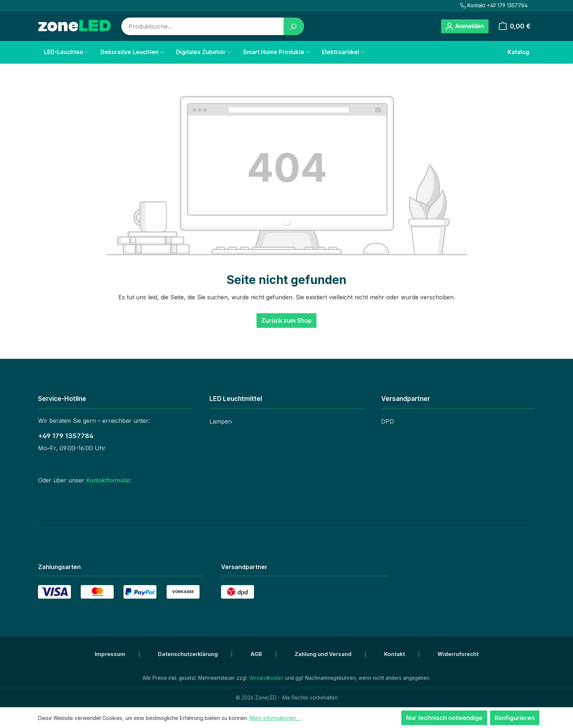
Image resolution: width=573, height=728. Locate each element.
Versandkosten (266, 678)
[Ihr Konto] (465, 26)
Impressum (111, 654)
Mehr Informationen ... (275, 718)
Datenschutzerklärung (188, 654)
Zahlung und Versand (324, 654)
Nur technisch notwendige (444, 718)
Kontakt (395, 654)
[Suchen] (294, 26)
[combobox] (203, 26)
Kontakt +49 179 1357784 (494, 5)
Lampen (221, 421)
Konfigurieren (515, 718)
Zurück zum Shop (286, 321)
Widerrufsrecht (458, 654)
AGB (257, 654)
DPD (388, 421)
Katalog (518, 52)
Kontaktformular (108, 480)
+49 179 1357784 (66, 436)
